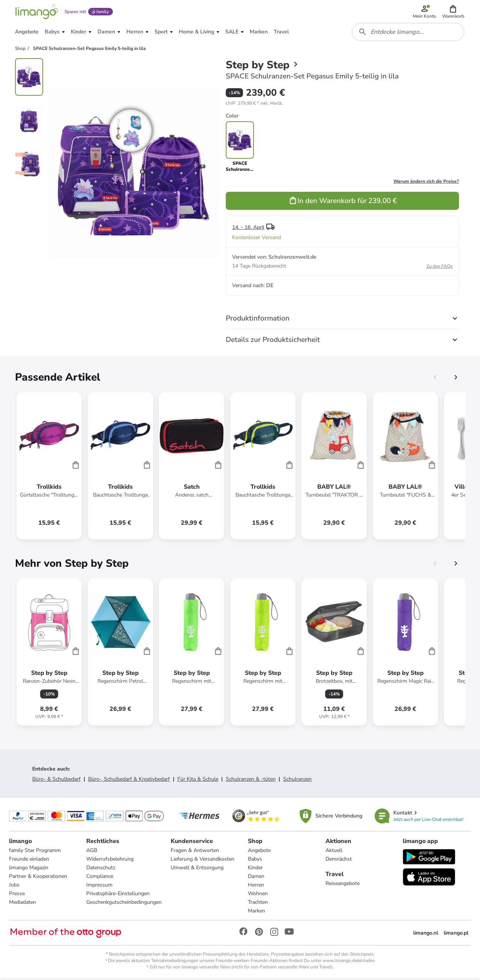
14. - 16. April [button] (248, 228)
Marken (256, 912)
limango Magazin (29, 869)
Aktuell (334, 851)
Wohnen (258, 895)
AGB (92, 851)
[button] (453, 12)
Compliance (100, 877)
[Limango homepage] (36, 12)
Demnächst (339, 860)
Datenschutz (101, 869)
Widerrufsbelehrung (110, 860)
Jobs (14, 886)
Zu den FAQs (439, 267)
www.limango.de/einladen (349, 962)
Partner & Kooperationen (38, 877)
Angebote (259, 851)
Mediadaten (22, 903)
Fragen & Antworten (195, 851)
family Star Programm (35, 851)
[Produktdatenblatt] (49, 467)
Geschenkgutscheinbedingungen (124, 903)
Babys (255, 860)
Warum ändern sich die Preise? (426, 182)
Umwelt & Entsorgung (197, 869)
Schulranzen (297, 780)
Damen (256, 877)
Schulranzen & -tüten (251, 780)
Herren (256, 886)
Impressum (99, 886)
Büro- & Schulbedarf (56, 780)
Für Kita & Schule (198, 780)
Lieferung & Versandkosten (202, 860)
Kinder (255, 869)
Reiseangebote (343, 884)
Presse (17, 895)
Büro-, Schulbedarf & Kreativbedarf (129, 780)
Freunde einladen (29, 860)
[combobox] (408, 33)
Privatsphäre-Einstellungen (118, 895)
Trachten (258, 903)
